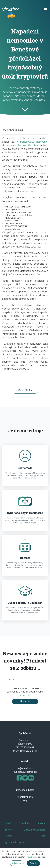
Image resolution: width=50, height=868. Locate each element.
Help (25, 800)
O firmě (9, 836)
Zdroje (8, 830)
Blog (43, 836)
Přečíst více (31, 857)
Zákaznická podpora (35, 830)
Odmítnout (17, 863)
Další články (25, 390)
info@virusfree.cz (25, 768)
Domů (8, 823)
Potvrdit (25, 701)
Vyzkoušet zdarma (15, 842)
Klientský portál (25, 797)
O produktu (25, 823)
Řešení (42, 823)
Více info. (25, 695)
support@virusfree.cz (25, 772)
